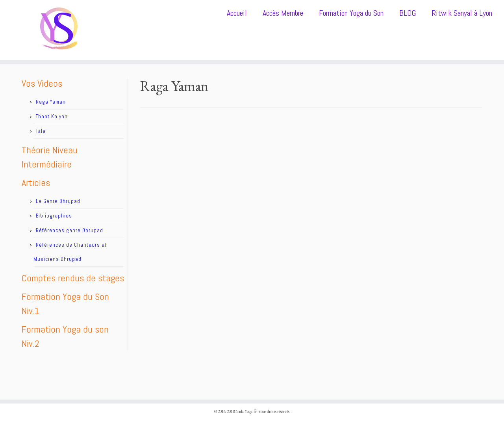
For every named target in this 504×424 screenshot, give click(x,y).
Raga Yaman (51, 102)
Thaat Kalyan (52, 116)
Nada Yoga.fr (246, 411)
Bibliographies (54, 216)
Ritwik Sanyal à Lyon (462, 13)
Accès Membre (283, 13)
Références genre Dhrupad (69, 230)
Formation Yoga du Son (351, 13)
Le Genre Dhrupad (58, 201)
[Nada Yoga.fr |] (58, 30)
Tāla (41, 131)
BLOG (408, 13)
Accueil (237, 13)
